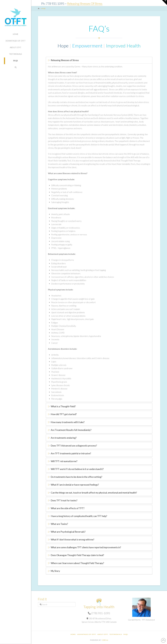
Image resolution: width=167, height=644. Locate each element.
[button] (164, 3)
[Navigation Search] (16, 67)
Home (73, 634)
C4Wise (105, 640)
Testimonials (116, 634)
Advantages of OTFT (87, 634)
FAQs (126, 634)
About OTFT (103, 634)
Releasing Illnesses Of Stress (85, 4)
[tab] (99, 60)
